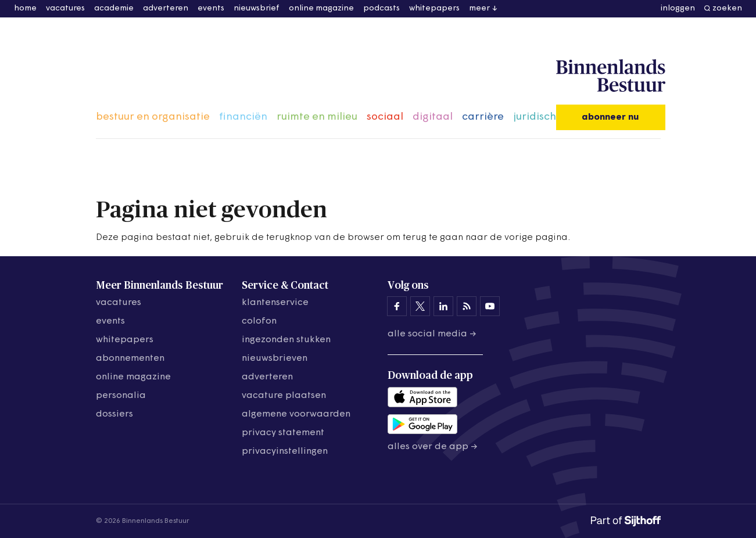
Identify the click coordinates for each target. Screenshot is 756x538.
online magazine (321, 8)
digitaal (433, 117)
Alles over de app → (433, 447)
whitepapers (434, 8)
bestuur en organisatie (153, 117)
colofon (259, 321)
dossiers (114, 414)
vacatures (65, 8)
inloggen (678, 8)
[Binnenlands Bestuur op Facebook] (397, 306)
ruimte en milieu (317, 117)
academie (114, 8)
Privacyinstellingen (285, 451)
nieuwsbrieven (275, 358)
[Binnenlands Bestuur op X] (420, 306)
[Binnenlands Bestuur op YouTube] (490, 306)
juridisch (535, 117)
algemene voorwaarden (296, 414)
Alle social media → (432, 334)
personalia (121, 396)
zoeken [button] (727, 8)
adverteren (166, 8)
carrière (483, 117)
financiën (243, 117)
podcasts (381, 8)
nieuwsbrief (257, 8)
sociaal (385, 117)
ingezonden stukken (286, 340)
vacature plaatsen (284, 396)
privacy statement (283, 433)
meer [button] (479, 8)
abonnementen (130, 358)
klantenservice (275, 303)
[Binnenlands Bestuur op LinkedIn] (443, 306)
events (211, 8)
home (25, 8)
